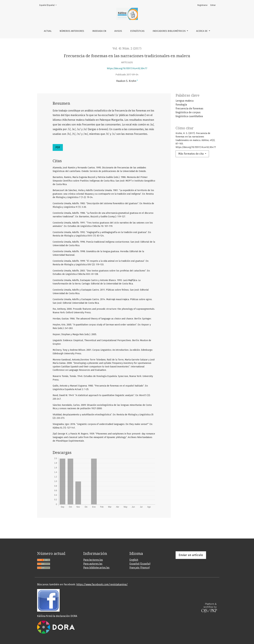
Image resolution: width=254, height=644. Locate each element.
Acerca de (202, 31)
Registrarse (202, 5)
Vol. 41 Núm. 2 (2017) (127, 48)
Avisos (118, 31)
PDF (58, 147)
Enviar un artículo (191, 555)
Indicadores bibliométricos (169, 31)
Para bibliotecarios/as (96, 568)
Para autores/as (93, 564)
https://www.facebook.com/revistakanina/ (102, 584)
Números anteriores (72, 31)
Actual (48, 31)
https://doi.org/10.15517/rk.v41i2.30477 (127, 68)
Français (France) (140, 568)
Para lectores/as (93, 560)
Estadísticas (137, 31)
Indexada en (99, 31)
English (134, 560)
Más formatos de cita (191, 154)
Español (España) (49, 5)
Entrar (213, 5)
